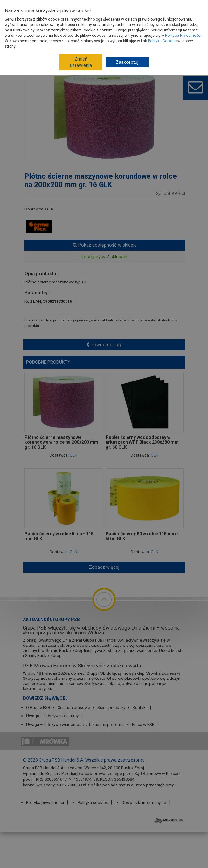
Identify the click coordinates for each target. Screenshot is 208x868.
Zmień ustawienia (81, 62)
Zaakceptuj (127, 62)
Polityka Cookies (162, 41)
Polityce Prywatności (183, 36)
